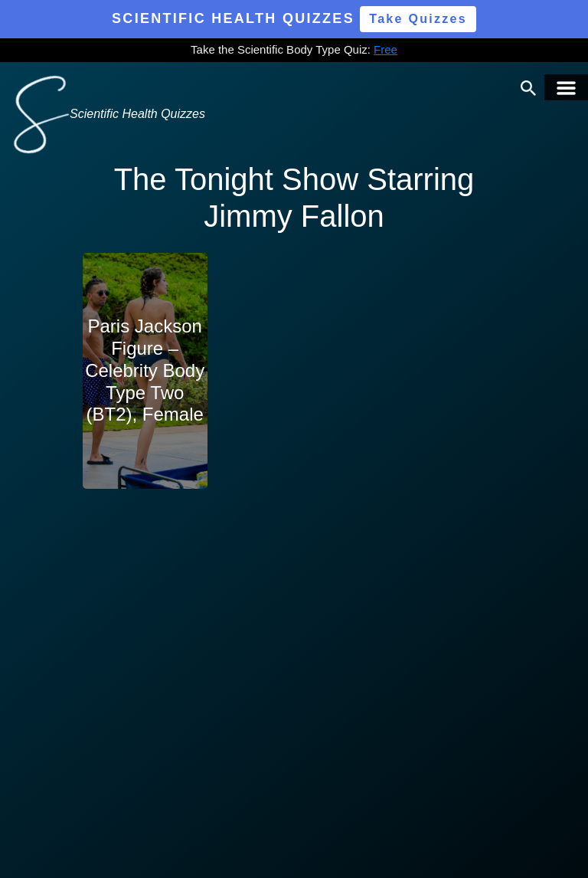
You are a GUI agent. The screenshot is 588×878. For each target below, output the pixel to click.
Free (385, 49)
